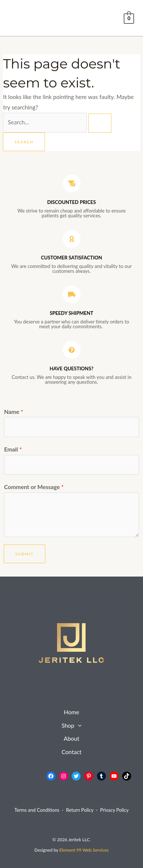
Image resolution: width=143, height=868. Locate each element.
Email (13, 449)
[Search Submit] (100, 123)
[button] (78, 726)
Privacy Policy (114, 810)
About (71, 738)
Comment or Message (34, 487)
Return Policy (80, 810)
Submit (25, 554)
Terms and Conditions (37, 810)
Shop (72, 726)
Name (14, 412)
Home (71, 712)
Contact (72, 752)
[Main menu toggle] (17, 18)
